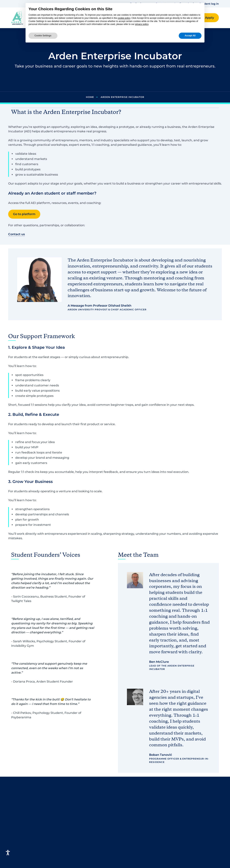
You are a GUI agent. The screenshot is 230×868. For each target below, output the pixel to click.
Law (68, 822)
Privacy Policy (182, 799)
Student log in (209, 4)
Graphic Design (76, 846)
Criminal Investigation (82, 828)
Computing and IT (79, 810)
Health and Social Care (82, 852)
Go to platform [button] (24, 214)
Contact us (126, 805)
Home (90, 97)
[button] (209, 18)
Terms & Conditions (186, 805)
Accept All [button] (190, 36)
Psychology (73, 799)
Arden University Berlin (136, 822)
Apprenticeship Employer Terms (191, 859)
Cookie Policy (182, 816)
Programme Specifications (192, 845)
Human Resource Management (78, 860)
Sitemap (178, 822)
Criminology (74, 816)
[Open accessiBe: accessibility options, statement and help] (8, 853)
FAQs (122, 799)
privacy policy (142, 24)
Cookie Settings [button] (43, 36)
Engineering (74, 834)
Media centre (128, 828)
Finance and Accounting (84, 840)
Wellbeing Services (133, 834)
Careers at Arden (131, 816)
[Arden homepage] (17, 18)
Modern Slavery (183, 839)
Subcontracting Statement (192, 851)
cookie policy (124, 18)
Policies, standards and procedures (189, 831)
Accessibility (181, 810)
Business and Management (86, 805)
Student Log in (129, 810)
